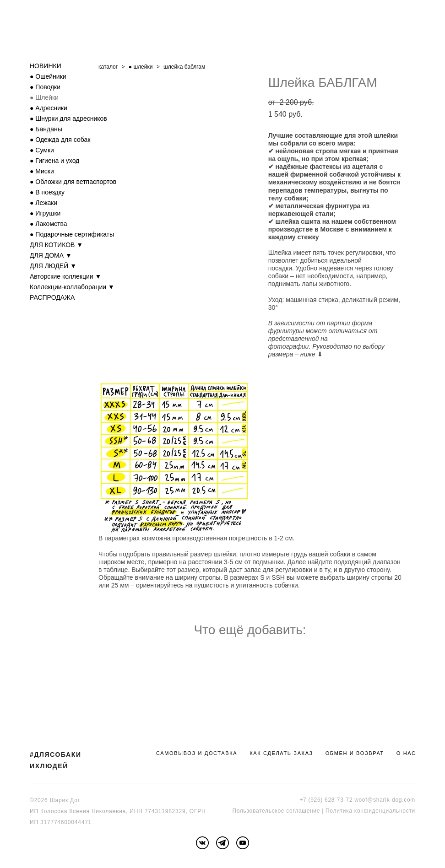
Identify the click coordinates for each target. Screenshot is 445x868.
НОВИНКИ (46, 66)
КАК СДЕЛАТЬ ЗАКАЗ (281, 753)
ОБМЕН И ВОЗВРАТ (355, 753)
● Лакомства (49, 224)
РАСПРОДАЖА (52, 297)
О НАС (406, 753)
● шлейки (141, 67)
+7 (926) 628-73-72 (326, 800)
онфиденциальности (386, 811)
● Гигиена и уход (54, 161)
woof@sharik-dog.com (385, 800)
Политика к (341, 811)
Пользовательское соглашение (276, 811)
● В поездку (47, 192)
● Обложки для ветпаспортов (73, 182)
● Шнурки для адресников (68, 119)
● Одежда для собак (60, 140)
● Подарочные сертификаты (72, 234)
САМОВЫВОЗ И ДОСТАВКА (197, 753)
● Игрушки (45, 213)
